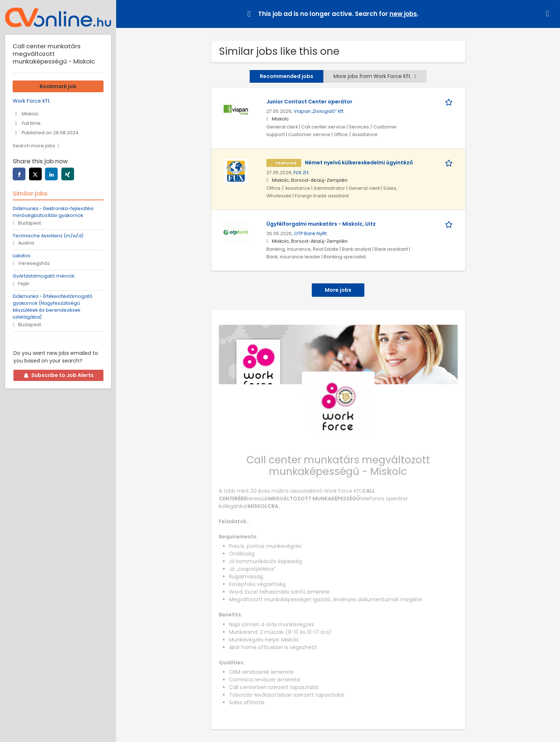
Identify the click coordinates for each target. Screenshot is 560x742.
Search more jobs (34, 146)
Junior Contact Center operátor (309, 102)
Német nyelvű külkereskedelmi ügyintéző (359, 163)
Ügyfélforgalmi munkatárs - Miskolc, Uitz (321, 224)
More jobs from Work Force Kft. (375, 76)
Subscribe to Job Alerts (59, 375)
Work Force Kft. (32, 101)
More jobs (338, 290)
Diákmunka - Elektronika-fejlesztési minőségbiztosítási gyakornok (53, 212)
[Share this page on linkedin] (51, 174)
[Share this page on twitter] (35, 174)
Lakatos (22, 256)
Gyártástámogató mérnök (44, 276)
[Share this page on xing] (68, 174)
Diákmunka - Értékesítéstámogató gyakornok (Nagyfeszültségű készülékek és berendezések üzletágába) (53, 307)
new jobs (403, 14)
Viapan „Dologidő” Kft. (319, 111)
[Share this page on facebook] (19, 174)
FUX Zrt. (302, 173)
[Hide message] (549, 14)
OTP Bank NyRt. (311, 233)
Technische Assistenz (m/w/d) (48, 236)
